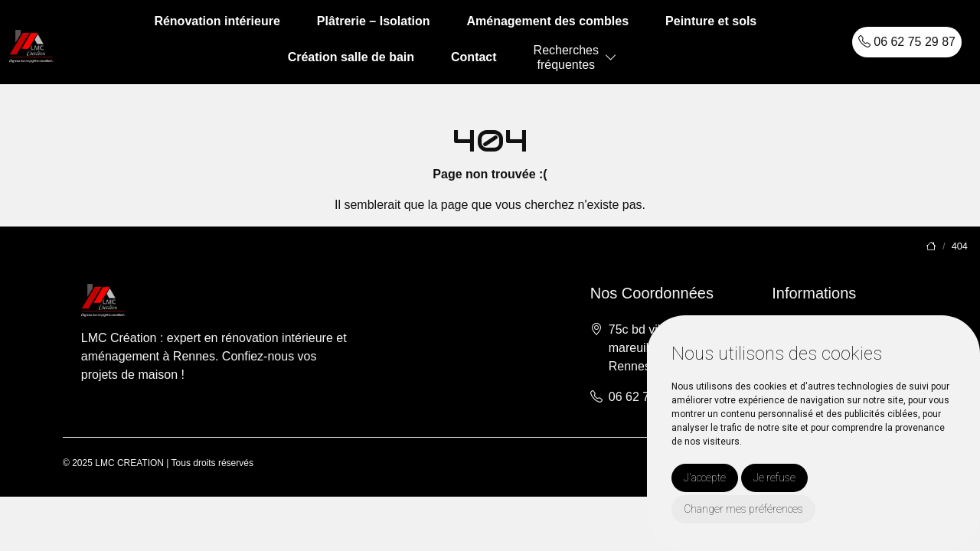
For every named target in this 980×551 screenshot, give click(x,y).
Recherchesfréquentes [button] (566, 57)
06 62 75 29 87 (907, 42)
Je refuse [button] (774, 478)
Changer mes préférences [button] (743, 509)
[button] (611, 58)
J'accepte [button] (705, 478)
